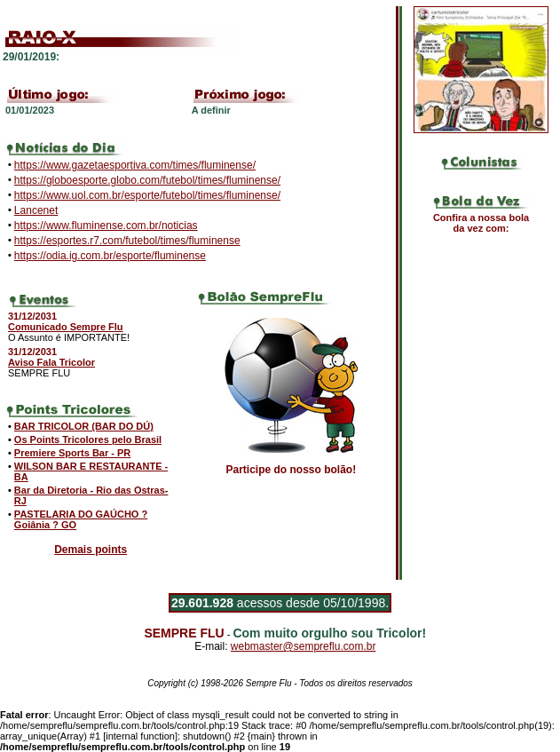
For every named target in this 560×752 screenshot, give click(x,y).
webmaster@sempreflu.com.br (304, 646)
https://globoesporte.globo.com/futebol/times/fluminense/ (147, 180)
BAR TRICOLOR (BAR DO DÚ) (84, 426)
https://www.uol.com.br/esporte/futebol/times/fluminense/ (147, 195)
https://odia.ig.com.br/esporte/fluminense (110, 256)
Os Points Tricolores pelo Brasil (88, 439)
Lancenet (36, 210)
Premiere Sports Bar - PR (72, 453)
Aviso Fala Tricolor (51, 362)
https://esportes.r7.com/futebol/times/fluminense (127, 241)
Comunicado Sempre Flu (66, 327)
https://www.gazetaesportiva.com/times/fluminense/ (135, 165)
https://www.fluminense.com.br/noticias (106, 226)
